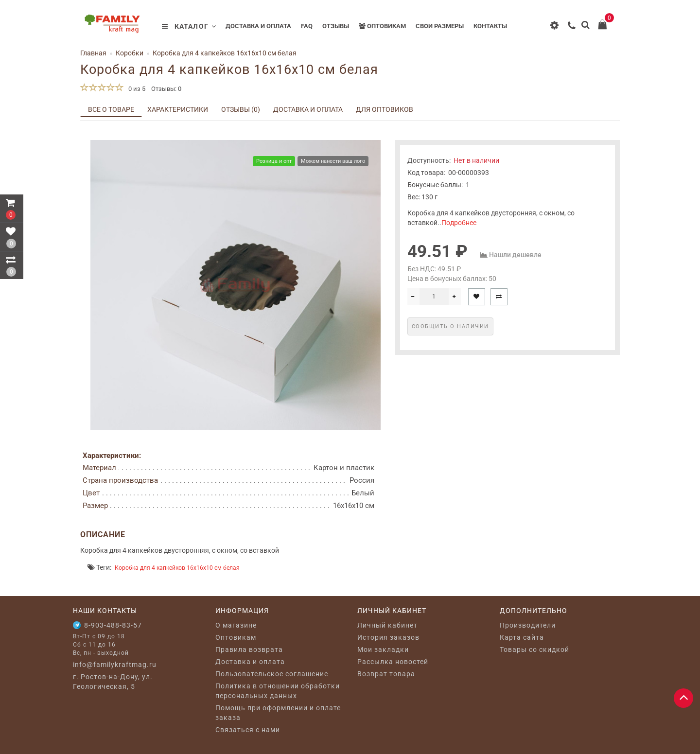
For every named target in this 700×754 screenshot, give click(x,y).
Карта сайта (522, 637)
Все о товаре (111, 109)
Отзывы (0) (241, 109)
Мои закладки (383, 649)
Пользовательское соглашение (272, 674)
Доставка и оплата (258, 26)
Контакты (490, 26)
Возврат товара (386, 674)
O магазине (236, 625)
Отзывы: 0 (166, 89)
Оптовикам (382, 26)
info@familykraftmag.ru (115, 665)
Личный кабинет (387, 625)
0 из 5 (135, 89)
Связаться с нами (248, 730)
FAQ (307, 26)
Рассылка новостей (393, 662)
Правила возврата (249, 649)
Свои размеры (440, 26)
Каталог (189, 26)
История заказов (388, 637)
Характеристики (178, 109)
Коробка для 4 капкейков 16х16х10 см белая (177, 568)
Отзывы (336, 26)
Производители (528, 625)
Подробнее (459, 223)
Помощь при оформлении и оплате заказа (278, 713)
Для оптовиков (385, 109)
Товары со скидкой (534, 649)
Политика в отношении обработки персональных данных (278, 691)
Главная (93, 53)
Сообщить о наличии (450, 326)
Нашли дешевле (515, 255)
